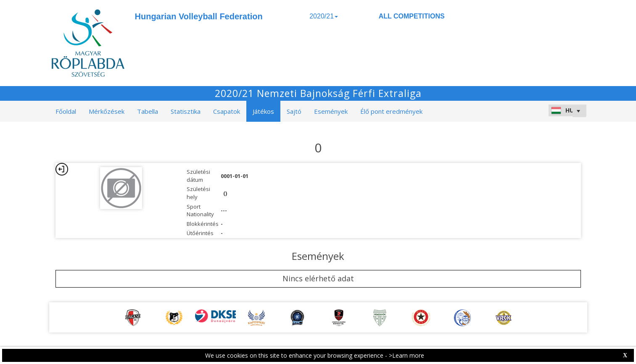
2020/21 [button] (324, 16)
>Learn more (406, 355)
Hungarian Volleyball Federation (199, 16)
